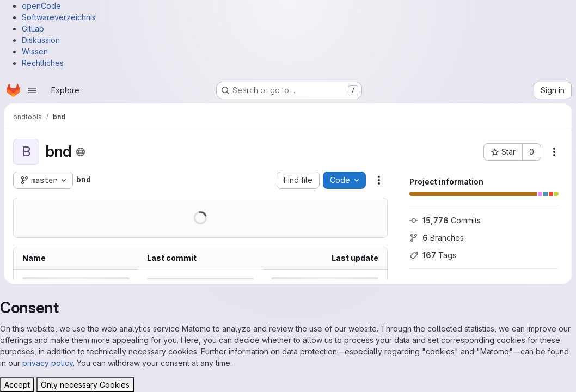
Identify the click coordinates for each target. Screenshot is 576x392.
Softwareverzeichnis (59, 17)
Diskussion (41, 40)
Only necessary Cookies (85, 385)
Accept (17, 385)
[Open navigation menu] (32, 90)
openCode (41, 6)
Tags (433, 255)
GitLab (33, 29)
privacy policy (48, 363)
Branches (437, 238)
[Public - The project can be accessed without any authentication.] (81, 152)
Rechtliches (43, 63)
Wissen (35, 51)
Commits (445, 220)
